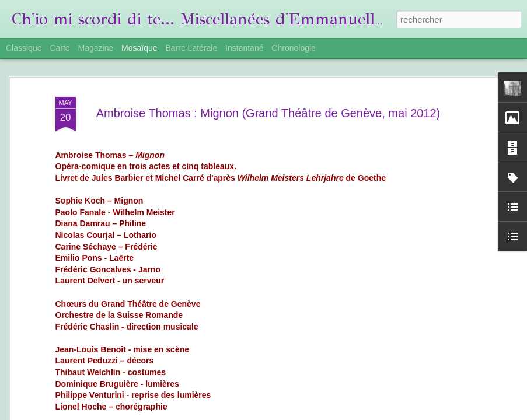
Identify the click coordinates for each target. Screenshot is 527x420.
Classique (24, 48)
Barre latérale (191, 48)
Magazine (96, 48)
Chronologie (294, 48)
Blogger (386, 414)
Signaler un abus (425, 414)
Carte (60, 48)
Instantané (244, 48)
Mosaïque (139, 48)
